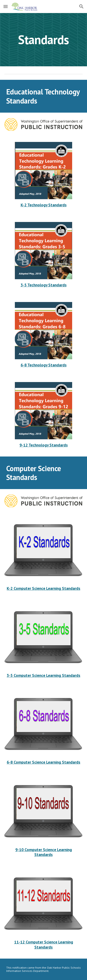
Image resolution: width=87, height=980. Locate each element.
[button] (6, 6)
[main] (44, 40)
